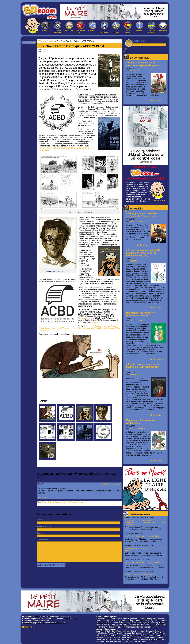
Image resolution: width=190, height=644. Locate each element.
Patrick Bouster (135, 71)
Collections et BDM (151, 28)
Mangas (139, 26)
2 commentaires (29, 42)
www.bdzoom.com (86, 318)
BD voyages (116, 28)
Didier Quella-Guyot (137, 428)
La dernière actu (140, 58)
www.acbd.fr (97, 322)
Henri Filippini (135, 375)
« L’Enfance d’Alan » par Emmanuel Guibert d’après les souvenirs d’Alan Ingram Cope (66, 148)
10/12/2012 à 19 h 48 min (111, 484)
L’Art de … (92, 26)
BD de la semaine (57, 28)
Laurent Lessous (136, 321)
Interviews (163, 26)
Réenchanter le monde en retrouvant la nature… (141, 314)
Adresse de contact (45, 526)
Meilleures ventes (81, 28)
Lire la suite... (157, 101)
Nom (39, 520)
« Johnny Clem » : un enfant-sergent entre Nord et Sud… (142, 215)
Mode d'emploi (28, 627)
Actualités (46, 26)
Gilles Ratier (134, 261)
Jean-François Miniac (138, 221)
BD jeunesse (104, 28)
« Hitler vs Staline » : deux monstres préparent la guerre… (144, 64)
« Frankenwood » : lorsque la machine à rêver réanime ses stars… (143, 367)
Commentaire (42, 540)
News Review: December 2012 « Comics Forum (63, 502)
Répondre (42, 498)
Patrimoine (69, 26)
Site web (41, 533)
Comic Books (128, 28)
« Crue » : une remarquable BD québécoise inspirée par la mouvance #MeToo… (143, 253)
